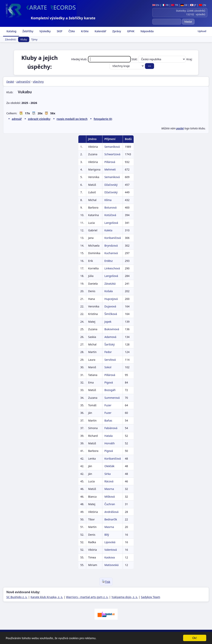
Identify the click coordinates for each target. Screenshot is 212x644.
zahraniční (23, 81)
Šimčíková (111, 314)
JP (193, 5)
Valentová (111, 550)
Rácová (109, 481)
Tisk (106, 582)
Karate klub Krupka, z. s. (47, 597)
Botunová (110, 207)
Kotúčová (110, 215)
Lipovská (110, 542)
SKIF (59, 31)
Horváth (109, 443)
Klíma (108, 200)
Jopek (108, 322)
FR (165, 5)
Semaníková (112, 147)
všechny (38, 81)
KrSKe (84, 31)
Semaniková (112, 177)
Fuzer (108, 405)
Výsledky (45, 31)
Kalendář (100, 31)
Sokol (108, 367)
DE (184, 5)
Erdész (109, 261)
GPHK (130, 31)
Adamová (110, 337)
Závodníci (11, 39)
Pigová (109, 382)
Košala (109, 291)
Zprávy (116, 31)
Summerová (112, 398)
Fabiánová (111, 428)
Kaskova (110, 557)
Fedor (108, 352)
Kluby (24, 39)
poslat (180, 128)
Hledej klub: (101, 59)
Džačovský (111, 185)
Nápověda (147, 31)
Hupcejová (111, 299)
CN (202, 5)
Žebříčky (28, 31)
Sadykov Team (151, 597)
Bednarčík (111, 519)
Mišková (110, 497)
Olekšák (109, 466)
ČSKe (71, 31)
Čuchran (110, 504)
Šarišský (109, 344)
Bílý (107, 535)
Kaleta (108, 230)
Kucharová (111, 253)
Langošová (111, 223)
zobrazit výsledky (39, 119)
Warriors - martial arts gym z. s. (87, 597)
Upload (202, 31)
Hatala (109, 436)
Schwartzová (112, 154)
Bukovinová (112, 329)
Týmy (34, 39)
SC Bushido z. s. (17, 597)
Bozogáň (110, 390)
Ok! (195, 638)
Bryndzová (111, 246)
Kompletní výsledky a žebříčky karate (63, 18)
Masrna (109, 489)
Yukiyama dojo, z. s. (125, 597)
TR (175, 5)
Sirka (107, 474)
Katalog (11, 31)
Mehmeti (110, 169)
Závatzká (110, 284)
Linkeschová (112, 268)
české (10, 81)
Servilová (110, 360)
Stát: (159, 59)
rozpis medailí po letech (72, 119)
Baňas (108, 420)
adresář (17, 119)
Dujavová (110, 306)
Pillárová (110, 162)
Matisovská (111, 565)
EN (156, 5)
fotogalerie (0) (103, 119)
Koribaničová (113, 238)
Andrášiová (111, 512)
